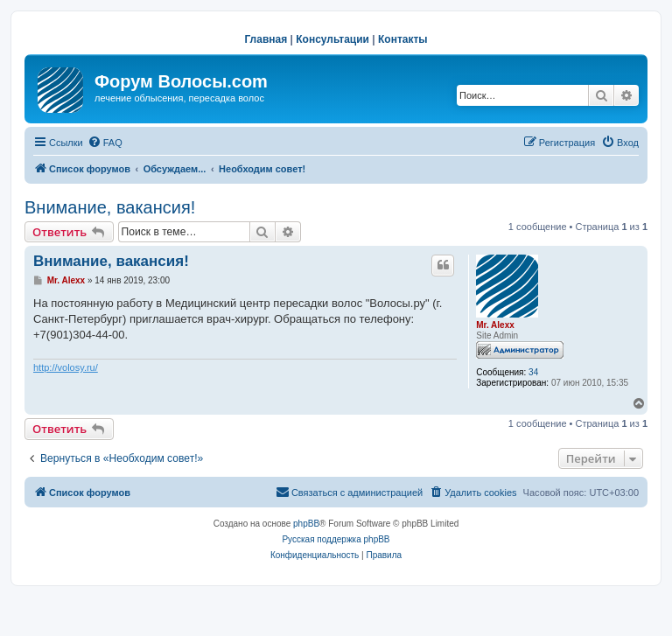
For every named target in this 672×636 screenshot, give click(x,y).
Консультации (332, 39)
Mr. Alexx (495, 325)
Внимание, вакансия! (110, 207)
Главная (266, 39)
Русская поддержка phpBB (336, 539)
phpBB (306, 524)
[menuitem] (105, 143)
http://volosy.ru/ (66, 367)
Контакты (403, 39)
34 (533, 372)
